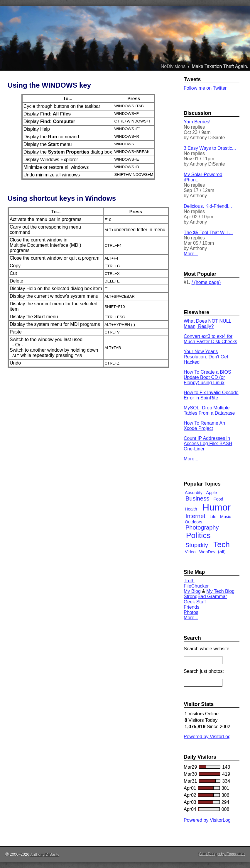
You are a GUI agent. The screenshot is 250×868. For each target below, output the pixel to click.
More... (191, 254)
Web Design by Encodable (222, 854)
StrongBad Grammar (205, 596)
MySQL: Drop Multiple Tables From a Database (209, 410)
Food (218, 499)
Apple (211, 493)
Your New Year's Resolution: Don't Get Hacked (206, 357)
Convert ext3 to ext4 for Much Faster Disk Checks (210, 339)
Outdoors (194, 522)
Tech (222, 544)
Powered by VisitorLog (207, 737)
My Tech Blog (220, 591)
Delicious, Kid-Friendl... (208, 206)
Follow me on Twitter (205, 88)
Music (226, 517)
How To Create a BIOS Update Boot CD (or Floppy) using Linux (207, 377)
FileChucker (196, 586)
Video (190, 552)
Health (191, 509)
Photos (191, 612)
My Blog (192, 591)
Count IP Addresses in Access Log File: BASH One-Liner (208, 444)
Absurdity (194, 493)
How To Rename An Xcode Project (204, 426)
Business (197, 498)
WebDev (207, 552)
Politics (198, 535)
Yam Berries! (197, 122)
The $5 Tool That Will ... (208, 233)
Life (213, 517)
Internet (195, 516)
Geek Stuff (195, 602)
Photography (202, 527)
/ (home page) (206, 282)
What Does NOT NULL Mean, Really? (207, 324)
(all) (222, 552)
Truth (189, 581)
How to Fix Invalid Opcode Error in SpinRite (211, 395)
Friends (191, 607)
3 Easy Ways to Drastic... (210, 148)
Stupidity (197, 545)
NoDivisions (173, 66)
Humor (217, 507)
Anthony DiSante (45, 854)
